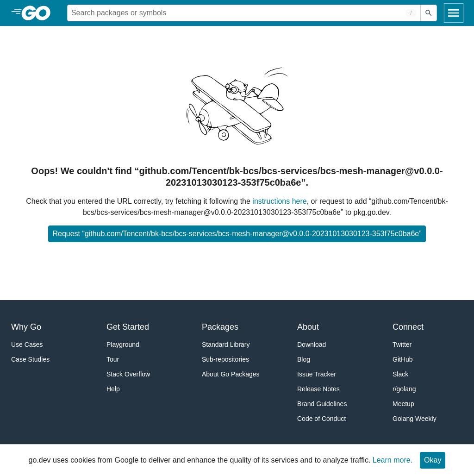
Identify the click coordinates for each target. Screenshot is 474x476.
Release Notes (318, 389)
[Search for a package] (244, 13)
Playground (123, 344)
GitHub (403, 359)
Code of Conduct (321, 419)
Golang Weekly (415, 419)
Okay (433, 460)
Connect (408, 327)
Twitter (402, 344)
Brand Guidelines (322, 404)
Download (312, 344)
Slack (400, 374)
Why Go (26, 327)
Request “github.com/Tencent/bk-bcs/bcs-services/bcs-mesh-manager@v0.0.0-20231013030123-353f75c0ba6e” (237, 234)
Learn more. (393, 460)
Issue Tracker (317, 374)
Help (113, 389)
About (308, 327)
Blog (304, 359)
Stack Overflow (128, 374)
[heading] (39, 13)
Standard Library (226, 344)
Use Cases (27, 344)
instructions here (279, 201)
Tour (113, 359)
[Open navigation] (454, 13)
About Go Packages (231, 374)
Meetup (403, 404)
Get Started (128, 327)
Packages (220, 327)
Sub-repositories (225, 359)
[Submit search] (429, 13)
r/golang (404, 389)
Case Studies (30, 359)
